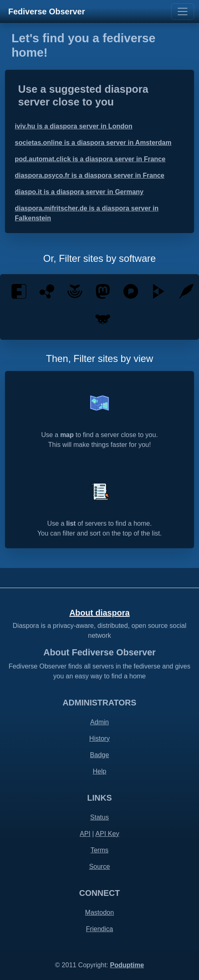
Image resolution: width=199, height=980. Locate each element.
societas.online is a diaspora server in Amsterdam (93, 143)
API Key (107, 834)
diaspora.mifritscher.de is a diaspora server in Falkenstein (87, 213)
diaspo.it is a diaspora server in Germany (79, 192)
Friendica (99, 929)
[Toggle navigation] (183, 11)
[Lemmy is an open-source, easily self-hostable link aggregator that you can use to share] (103, 319)
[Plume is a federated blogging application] (187, 291)
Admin (99, 722)
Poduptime (127, 965)
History (99, 738)
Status (99, 817)
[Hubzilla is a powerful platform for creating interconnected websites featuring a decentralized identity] (47, 291)
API (85, 834)
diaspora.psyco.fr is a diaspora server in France (90, 175)
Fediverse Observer (47, 11)
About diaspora (100, 613)
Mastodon (99, 912)
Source (100, 867)
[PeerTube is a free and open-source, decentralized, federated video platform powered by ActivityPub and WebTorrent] (159, 291)
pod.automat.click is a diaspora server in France (90, 159)
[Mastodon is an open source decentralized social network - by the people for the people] (103, 291)
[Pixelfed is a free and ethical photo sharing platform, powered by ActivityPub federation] (131, 291)
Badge (99, 755)
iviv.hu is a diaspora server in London (74, 126)
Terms (99, 850)
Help (100, 771)
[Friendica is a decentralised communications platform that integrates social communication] (19, 291)
